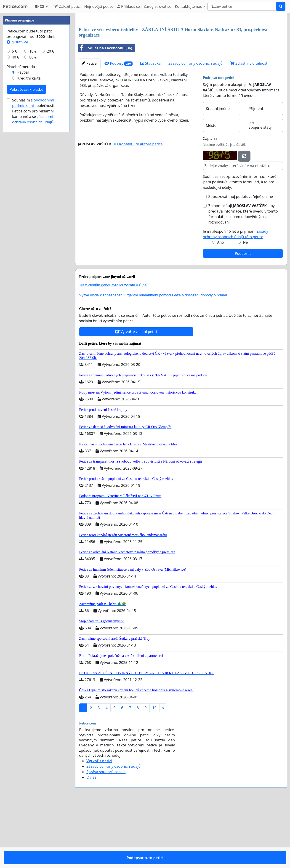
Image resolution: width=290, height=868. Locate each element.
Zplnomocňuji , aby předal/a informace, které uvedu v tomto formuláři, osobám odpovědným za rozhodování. (243, 278)
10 (154, 772)
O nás (91, 841)
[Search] (242, 6)
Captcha (210, 202)
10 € (33, 188)
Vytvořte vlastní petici (136, 396)
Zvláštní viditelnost (249, 127)
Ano (221, 306)
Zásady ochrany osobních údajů (196, 127)
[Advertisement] (181, 52)
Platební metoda (21, 204)
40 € (16, 194)
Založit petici (67, 6)
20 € (51, 188)
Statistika (150, 127)
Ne (245, 306)
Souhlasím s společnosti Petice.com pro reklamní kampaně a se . (33, 248)
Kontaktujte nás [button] (189, 6)
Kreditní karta (29, 215)
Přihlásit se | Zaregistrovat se (144, 6)
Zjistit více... (19, 179)
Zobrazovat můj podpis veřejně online (241, 261)
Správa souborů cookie (106, 836)
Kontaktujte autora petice (139, 208)
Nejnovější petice (99, 6)
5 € (14, 188)
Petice (89, 127)
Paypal (23, 209)
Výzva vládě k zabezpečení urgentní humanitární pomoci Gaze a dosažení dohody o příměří (154, 359)
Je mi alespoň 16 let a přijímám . (236, 298)
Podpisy (119, 127)
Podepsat (243, 317)
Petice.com (15, 6)
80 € (33, 194)
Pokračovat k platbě (27, 226)
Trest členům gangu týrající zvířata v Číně (113, 349)
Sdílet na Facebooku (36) (105, 112)
